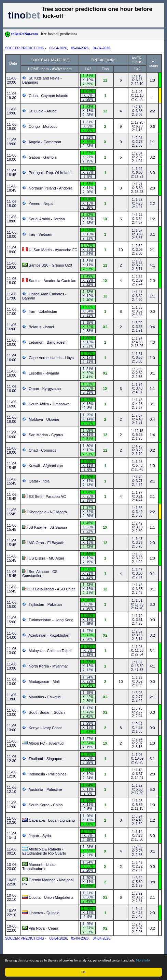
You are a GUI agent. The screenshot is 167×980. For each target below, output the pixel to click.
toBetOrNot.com (41, 34)
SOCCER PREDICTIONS (25, 48)
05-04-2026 (80, 48)
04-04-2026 (102, 48)
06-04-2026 (58, 48)
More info (143, 960)
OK (84, 972)
